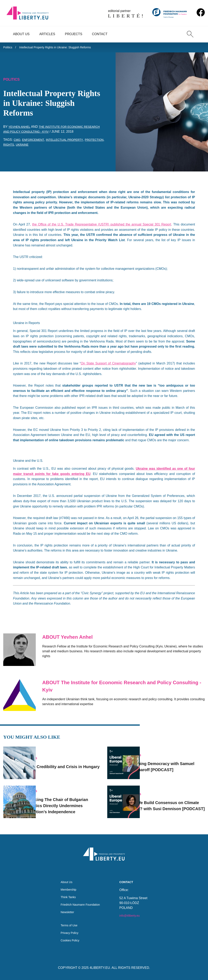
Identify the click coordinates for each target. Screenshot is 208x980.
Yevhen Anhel (21, 129)
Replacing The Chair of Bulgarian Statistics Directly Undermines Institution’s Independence (69, 800)
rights (32, 147)
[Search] (190, 34)
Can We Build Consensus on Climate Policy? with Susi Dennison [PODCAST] (174, 800)
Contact (100, 34)
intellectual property (71, 142)
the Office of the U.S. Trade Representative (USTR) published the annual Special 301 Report (102, 227)
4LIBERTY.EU (100, 968)
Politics (8, 48)
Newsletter (66, 909)
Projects (73, 34)
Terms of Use (67, 924)
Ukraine (48, 147)
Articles (47, 34)
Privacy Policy (68, 932)
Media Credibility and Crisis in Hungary (71, 761)
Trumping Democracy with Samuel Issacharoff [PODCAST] (172, 761)
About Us (21, 34)
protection (14, 147)
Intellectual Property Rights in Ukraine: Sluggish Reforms (62, 48)
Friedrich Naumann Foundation (80, 901)
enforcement (35, 142)
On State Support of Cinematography (108, 366)
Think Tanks (67, 893)
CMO (17, 142)
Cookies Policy (69, 940)
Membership (67, 885)
